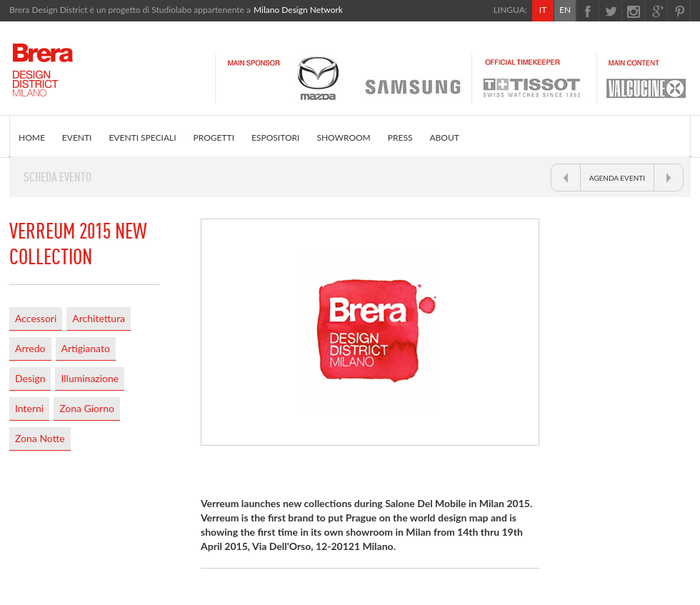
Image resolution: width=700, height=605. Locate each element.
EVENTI (77, 137)
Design (30, 378)
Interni (29, 408)
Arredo (30, 348)
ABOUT (444, 137)
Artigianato (86, 348)
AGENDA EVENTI (617, 178)
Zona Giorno (87, 408)
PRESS (400, 137)
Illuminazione (90, 378)
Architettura (99, 318)
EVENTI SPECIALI (142, 137)
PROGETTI (214, 137)
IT (543, 10)
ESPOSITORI (275, 137)
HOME (32, 137)
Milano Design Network (298, 10)
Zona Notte (40, 438)
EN (565, 10)
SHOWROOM (343, 137)
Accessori (36, 318)
